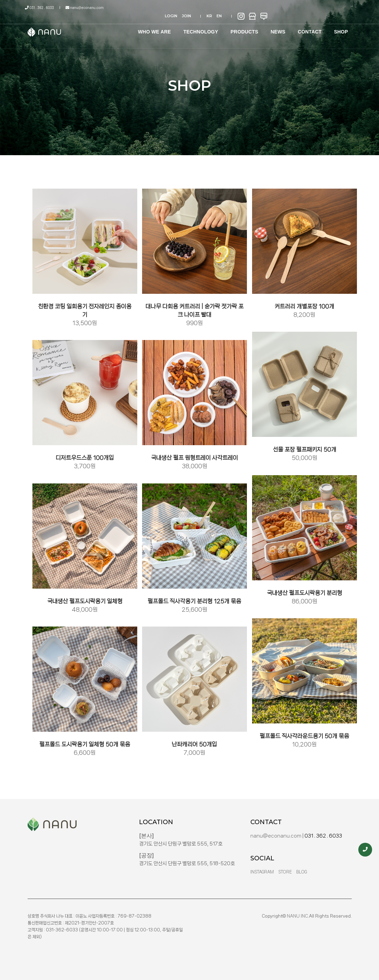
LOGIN (259, 8)
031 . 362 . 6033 (42, 7)
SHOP (338, 27)
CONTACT (307, 27)
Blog (302, 872)
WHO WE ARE (152, 27)
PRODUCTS (242, 27)
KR (294, 8)
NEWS (275, 27)
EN (304, 8)
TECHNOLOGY (198, 27)
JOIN (274, 8)
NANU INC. (298, 916)
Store (285, 872)
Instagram (262, 872)
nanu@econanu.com (83, 7)
